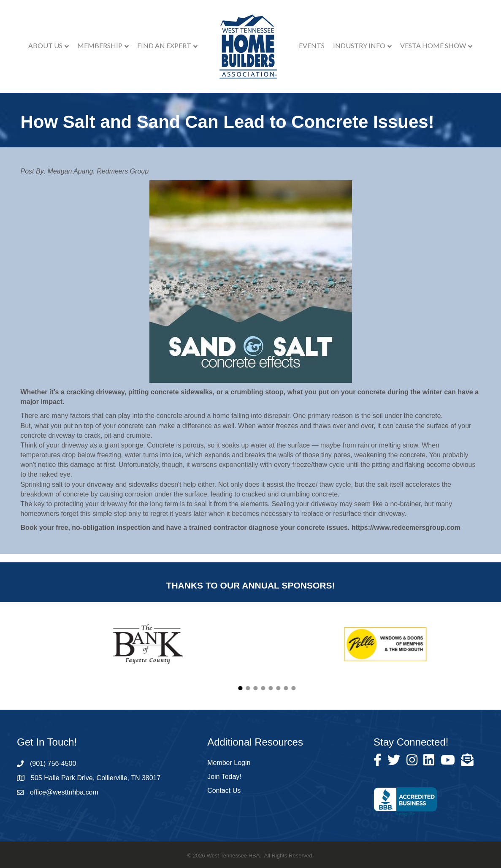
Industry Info (359, 45)
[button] (342, 688)
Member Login (229, 763)
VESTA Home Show (433, 45)
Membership (100, 45)
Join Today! (224, 777)
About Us (45, 45)
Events (312, 45)
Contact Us (224, 791)
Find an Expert (164, 45)
